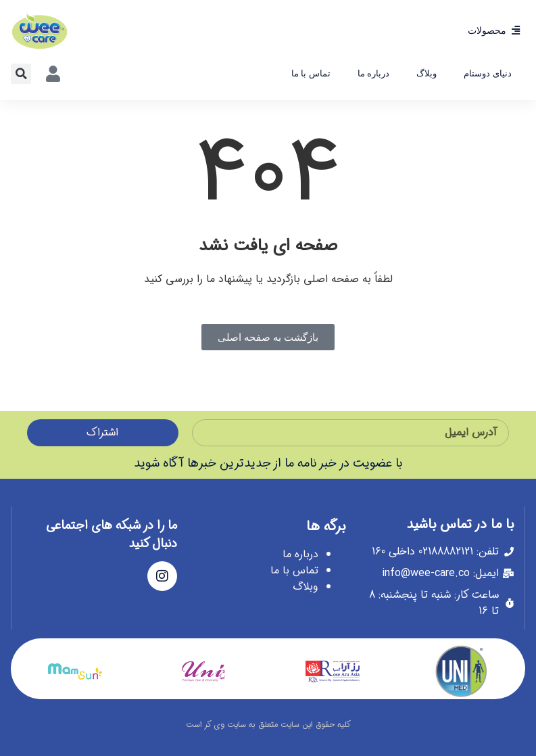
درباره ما (374, 73)
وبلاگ (427, 73)
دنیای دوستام (488, 73)
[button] (21, 74)
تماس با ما (311, 73)
